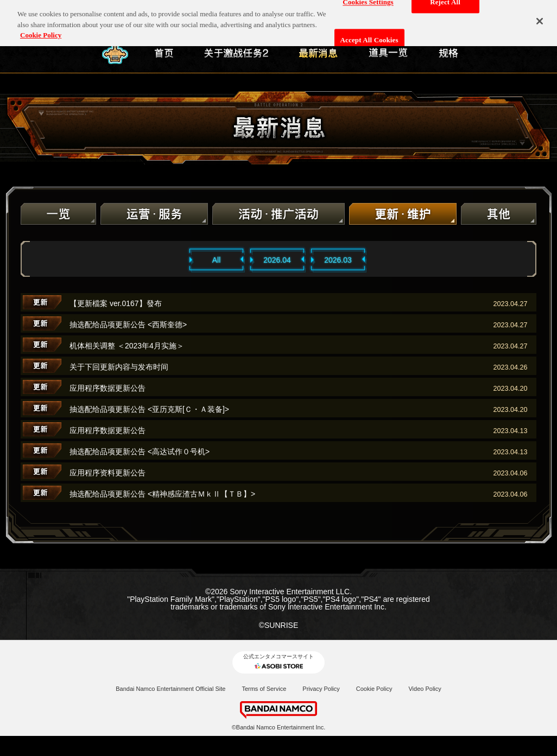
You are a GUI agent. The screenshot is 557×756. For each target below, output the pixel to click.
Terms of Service (264, 689)
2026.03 (338, 260)
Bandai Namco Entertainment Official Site (170, 689)
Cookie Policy (374, 689)
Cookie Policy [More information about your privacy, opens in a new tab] (41, 31)
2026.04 (277, 260)
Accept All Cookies (369, 36)
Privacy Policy (321, 689)
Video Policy (425, 689)
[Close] (540, 17)
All (217, 260)
